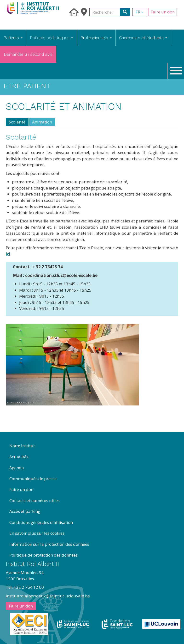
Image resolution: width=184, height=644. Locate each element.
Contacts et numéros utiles (34, 500)
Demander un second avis (28, 54)
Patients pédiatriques (52, 38)
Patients (13, 38)
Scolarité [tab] (17, 122)
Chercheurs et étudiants (143, 38)
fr (139, 12)
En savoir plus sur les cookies (37, 533)
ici (8, 254)
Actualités (19, 457)
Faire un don (163, 12)
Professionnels (96, 38)
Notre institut (22, 446)
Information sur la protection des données (49, 544)
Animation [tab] (42, 122)
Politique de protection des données (43, 555)
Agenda (17, 468)
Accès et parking (25, 511)
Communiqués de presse (33, 479)
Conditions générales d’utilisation (41, 522)
